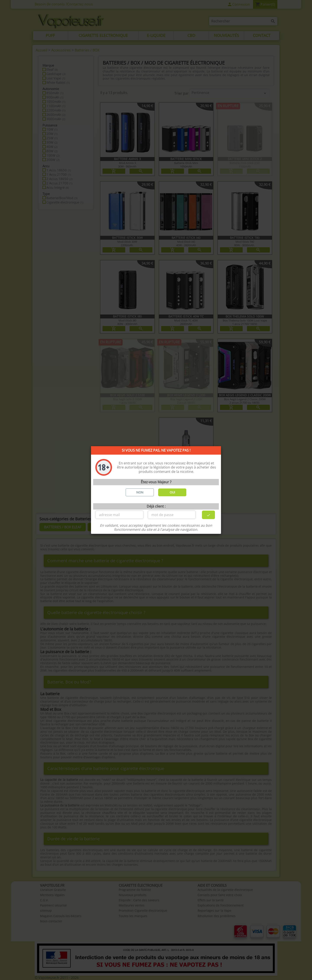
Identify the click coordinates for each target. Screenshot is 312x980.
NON (140, 492)
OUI (172, 492)
